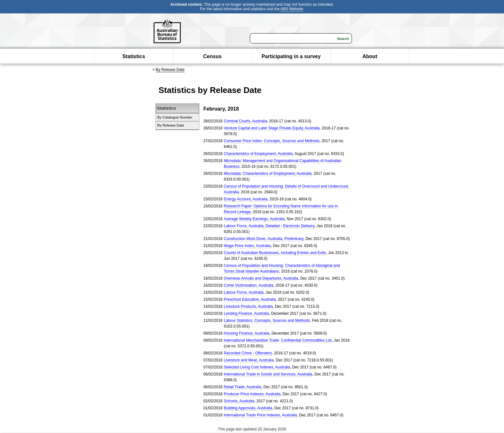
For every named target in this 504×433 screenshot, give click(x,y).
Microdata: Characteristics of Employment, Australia (268, 174)
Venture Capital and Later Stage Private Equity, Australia (272, 128)
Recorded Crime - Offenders (248, 353)
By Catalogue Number (175, 117)
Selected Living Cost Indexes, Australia (257, 367)
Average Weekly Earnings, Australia (254, 219)
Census (212, 56)
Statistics (134, 56)
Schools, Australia (239, 401)
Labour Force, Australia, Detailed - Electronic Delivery (269, 226)
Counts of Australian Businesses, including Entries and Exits (275, 253)
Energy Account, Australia (246, 199)
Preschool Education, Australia (250, 299)
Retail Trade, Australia (243, 387)
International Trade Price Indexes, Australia (260, 415)
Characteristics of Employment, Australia (258, 154)
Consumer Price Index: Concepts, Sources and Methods (272, 141)
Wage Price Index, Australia (247, 246)
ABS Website (292, 9)
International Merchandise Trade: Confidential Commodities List (278, 340)
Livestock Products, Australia (248, 306)
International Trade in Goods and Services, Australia (268, 374)
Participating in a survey (291, 56)
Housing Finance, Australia (247, 333)
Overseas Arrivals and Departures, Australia (261, 278)
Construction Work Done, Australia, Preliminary (264, 239)
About (370, 56)
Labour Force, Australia (244, 292)
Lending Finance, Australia (246, 313)
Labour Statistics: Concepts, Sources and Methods (267, 321)
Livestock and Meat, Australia (249, 360)
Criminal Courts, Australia (245, 121)
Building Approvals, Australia (248, 408)
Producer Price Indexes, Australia (252, 394)
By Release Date (170, 70)
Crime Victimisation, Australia (249, 285)
